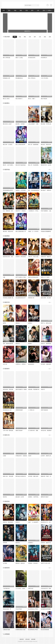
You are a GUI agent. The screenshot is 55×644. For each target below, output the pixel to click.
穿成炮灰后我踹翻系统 (46, 231)
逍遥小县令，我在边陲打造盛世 (10, 476)
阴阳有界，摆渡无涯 (20, 563)
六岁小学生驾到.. (45, 78)
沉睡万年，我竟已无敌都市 (34, 257)
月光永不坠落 (19, 609)
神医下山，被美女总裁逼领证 (47, 323)
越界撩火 (30, 323)
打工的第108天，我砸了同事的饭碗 (36, 430)
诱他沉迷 (18, 344)
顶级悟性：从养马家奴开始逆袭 (23, 190)
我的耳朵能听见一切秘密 (21, 389)
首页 (4, 10)
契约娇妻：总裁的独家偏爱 (47, 364)
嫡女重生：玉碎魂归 (20, 124)
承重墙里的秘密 (19, 410)
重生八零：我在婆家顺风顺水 (35, 165)
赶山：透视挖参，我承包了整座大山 (11, 211)
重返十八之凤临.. (19, 58)
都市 (32, 10)
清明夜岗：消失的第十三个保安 (35, 563)
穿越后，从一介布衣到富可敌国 (35, 231)
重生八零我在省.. (32, 78)
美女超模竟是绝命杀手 (21, 298)
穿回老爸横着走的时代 (8, 190)
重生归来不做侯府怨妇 (21, 165)
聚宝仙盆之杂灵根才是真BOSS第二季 (24, 476)
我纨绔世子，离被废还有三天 (22, 211)
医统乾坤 (18, 522)
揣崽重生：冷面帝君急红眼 (34, 497)
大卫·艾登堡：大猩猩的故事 (22, 589)
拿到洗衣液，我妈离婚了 (46, 430)
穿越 (15, 10)
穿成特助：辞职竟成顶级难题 (22, 257)
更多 (50, 103)
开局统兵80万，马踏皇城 (21, 456)
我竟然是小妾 (31, 298)
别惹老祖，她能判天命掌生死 (47, 543)
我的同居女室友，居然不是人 (9, 257)
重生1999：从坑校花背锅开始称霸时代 (12, 145)
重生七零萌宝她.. (7, 58)
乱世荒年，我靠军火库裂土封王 (48, 456)
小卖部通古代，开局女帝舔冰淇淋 (36, 211)
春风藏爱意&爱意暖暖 (46, 609)
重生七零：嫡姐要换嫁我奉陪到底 (36, 145)
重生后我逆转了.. (19, 99)
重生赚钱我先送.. (19, 78)
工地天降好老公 (6, 589)
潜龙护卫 (43, 389)
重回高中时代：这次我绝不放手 (48, 165)
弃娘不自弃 (31, 589)
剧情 (50, 37)
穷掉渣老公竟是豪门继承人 (9, 298)
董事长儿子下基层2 (45, 277)
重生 (9, 10)
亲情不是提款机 (44, 410)
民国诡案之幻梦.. (7, 78)
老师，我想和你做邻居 (8, 344)
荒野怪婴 (5, 543)
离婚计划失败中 (19, 430)
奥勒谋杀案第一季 (7, 609)
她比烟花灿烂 (31, 364)
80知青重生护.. (44, 58)
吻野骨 (4, 323)
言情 (27, 10)
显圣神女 (5, 497)
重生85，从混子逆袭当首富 (9, 165)
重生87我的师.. (44, 99)
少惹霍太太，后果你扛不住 (22, 364)
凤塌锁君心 (31, 543)
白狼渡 (4, 456)
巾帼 (4, 277)
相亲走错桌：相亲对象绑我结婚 (10, 389)
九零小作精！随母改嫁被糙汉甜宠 (10, 430)
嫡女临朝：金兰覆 (20, 497)
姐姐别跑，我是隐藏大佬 (34, 389)
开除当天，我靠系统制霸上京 (47, 344)
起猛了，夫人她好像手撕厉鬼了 (35, 522)
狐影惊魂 (18, 543)
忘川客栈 (5, 563)
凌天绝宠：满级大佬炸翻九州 (35, 476)
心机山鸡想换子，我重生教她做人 (36, 124)
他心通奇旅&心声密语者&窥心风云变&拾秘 (38, 609)
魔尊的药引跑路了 (45, 497)
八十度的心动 (31, 410)
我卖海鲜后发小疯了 (7, 410)
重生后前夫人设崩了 (7, 124)
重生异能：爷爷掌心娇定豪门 (47, 124)
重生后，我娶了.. (32, 99)
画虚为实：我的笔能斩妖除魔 (9, 522)
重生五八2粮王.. (7, 99)
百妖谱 (30, 456)
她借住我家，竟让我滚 (46, 298)
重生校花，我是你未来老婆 (47, 145)
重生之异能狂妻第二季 (21, 231)
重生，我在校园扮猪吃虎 (34, 190)
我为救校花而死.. (32, 58)
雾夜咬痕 (18, 323)
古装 (38, 10)
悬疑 (45, 37)
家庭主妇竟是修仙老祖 (33, 277)
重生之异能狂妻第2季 (20, 145)
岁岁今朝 (5, 364)
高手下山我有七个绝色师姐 (22, 277)
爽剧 (21, 10)
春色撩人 (30, 344)
